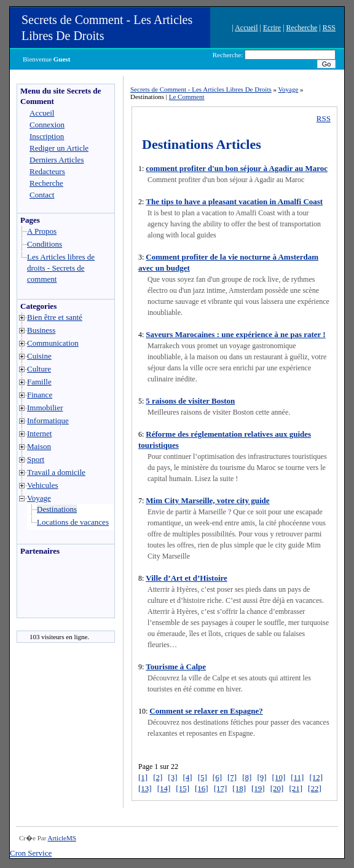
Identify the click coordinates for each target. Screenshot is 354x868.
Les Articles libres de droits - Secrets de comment (61, 268)
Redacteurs (47, 171)
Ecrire (272, 28)
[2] (158, 777)
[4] (188, 777)
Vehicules (43, 485)
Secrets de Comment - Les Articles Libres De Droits (201, 89)
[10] (279, 777)
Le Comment (187, 97)
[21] (296, 788)
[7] (232, 777)
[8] (247, 777)
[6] (217, 777)
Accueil (246, 28)
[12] (316, 777)
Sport (36, 459)
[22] (315, 788)
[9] (262, 777)
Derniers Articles (57, 160)
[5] (203, 777)
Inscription (47, 136)
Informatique (48, 420)
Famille (39, 382)
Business (41, 330)
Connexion (47, 125)
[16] (202, 788)
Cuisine (39, 356)
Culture (39, 369)
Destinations (57, 509)
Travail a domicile (56, 472)
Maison (39, 446)
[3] (172, 777)
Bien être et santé (55, 317)
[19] (258, 788)
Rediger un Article (59, 148)
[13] (145, 788)
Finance (40, 395)
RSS (329, 28)
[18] (239, 788)
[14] (164, 788)
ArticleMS (61, 838)
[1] (143, 777)
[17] (221, 788)
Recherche (302, 28)
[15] (183, 788)
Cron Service (31, 853)
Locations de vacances (73, 522)
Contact (42, 195)
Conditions (45, 244)
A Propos (42, 231)
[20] (277, 788)
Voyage (39, 498)
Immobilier (45, 408)
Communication (53, 343)
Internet (39, 433)
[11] (297, 777)
